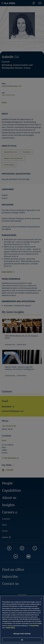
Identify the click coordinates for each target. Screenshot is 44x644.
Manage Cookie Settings (22, 634)
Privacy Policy (34, 626)
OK (22, 640)
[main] (22, 620)
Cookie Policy (10, 628)
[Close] (41, 599)
